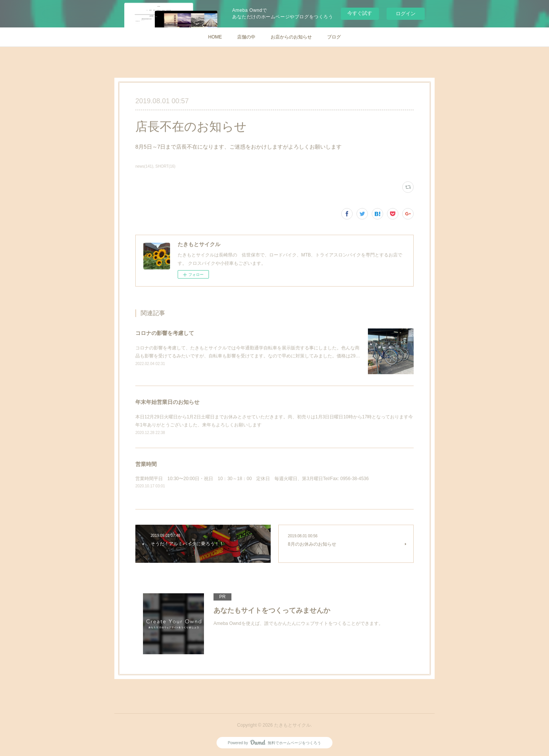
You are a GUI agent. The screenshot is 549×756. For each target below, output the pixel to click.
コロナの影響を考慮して (165, 333)
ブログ (334, 37)
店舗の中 (246, 37)
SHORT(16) (166, 166)
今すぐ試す (360, 13)
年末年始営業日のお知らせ (167, 402)
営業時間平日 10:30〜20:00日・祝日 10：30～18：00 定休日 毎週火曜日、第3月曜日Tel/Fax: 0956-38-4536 (252, 479)
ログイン (406, 14)
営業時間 (146, 464)
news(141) (144, 166)
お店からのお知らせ (291, 37)
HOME (215, 37)
